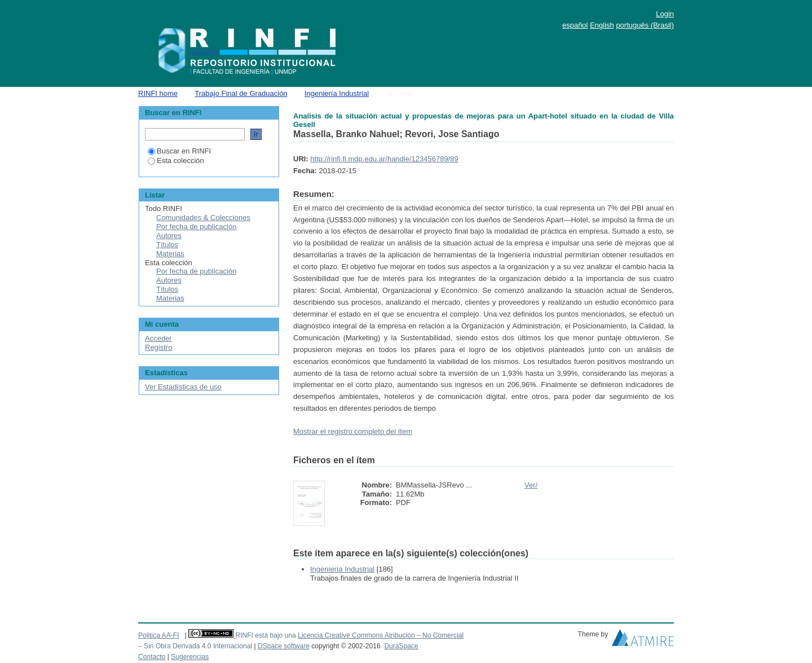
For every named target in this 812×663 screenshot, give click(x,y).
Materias (170, 254)
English (602, 25)
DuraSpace (401, 646)
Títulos (167, 245)
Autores (169, 236)
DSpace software (284, 646)
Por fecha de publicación (196, 227)
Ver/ (531, 485)
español (575, 25)
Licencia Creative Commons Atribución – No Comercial (381, 635)
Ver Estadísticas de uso (183, 387)
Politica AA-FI (159, 635)
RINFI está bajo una (265, 635)
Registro (158, 347)
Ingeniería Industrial (337, 93)
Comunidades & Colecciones (203, 218)
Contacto (152, 657)
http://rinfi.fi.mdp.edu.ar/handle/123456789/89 (384, 159)
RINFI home (158, 93)
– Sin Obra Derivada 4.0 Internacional (195, 646)
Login (665, 14)
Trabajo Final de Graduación (241, 93)
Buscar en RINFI (179, 151)
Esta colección (176, 161)
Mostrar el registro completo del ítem (353, 431)
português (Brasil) (645, 25)
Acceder (158, 338)
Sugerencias (190, 657)
